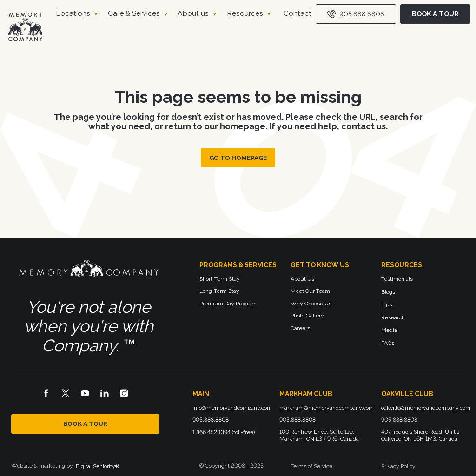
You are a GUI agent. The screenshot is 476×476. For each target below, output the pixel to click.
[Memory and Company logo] (89, 271)
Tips (387, 304)
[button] (77, 14)
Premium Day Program (228, 304)
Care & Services (134, 13)
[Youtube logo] (85, 393)
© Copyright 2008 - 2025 (231, 466)
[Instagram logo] (124, 393)
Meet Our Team (310, 291)
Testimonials (397, 279)
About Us (302, 279)
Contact (297, 13)
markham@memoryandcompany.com (327, 408)
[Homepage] (25, 27)
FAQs (388, 343)
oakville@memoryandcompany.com (426, 408)
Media (389, 330)
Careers (300, 328)
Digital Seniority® (98, 466)
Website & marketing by (42, 466)
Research (393, 317)
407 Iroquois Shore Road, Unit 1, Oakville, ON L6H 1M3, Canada (422, 436)
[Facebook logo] (46, 393)
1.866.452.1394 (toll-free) (224, 432)
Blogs (388, 292)
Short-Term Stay (220, 279)
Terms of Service (311, 466)
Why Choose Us (311, 304)
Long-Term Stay (219, 291)
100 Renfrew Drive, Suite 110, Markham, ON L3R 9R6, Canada (319, 436)
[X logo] (66, 393)
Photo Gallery (307, 316)
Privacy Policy (398, 466)
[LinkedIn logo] (105, 393)
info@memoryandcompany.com (232, 408)
